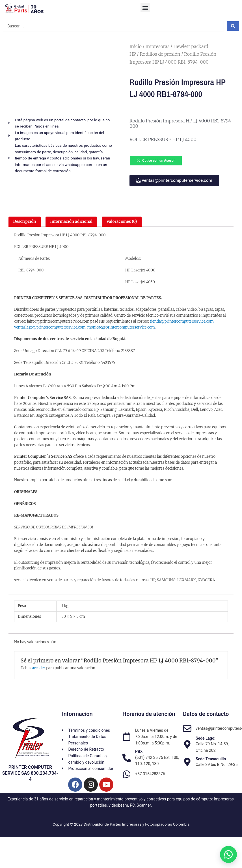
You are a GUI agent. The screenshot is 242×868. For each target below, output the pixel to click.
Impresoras (158, 46)
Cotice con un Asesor (158, 160)
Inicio (136, 46)
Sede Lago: (206, 738)
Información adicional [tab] (71, 222)
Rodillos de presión (160, 54)
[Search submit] (233, 26)
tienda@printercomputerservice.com (182, 321)
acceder (39, 668)
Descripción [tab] (24, 222)
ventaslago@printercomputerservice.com (50, 327)
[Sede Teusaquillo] (187, 762)
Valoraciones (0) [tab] (122, 222)
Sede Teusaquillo (211, 759)
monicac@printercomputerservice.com (121, 327)
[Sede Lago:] (187, 744)
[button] (145, 7)
